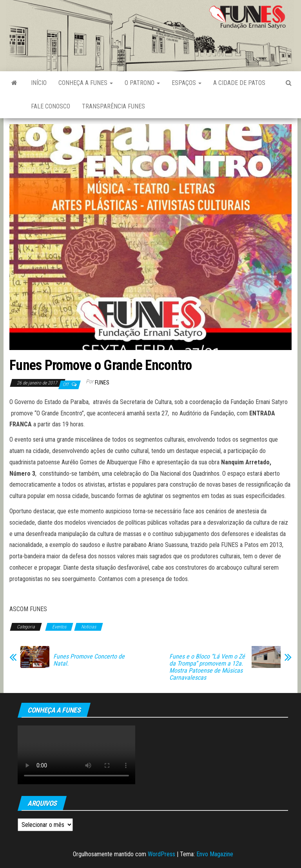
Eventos (59, 627)
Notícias (89, 627)
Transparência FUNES (113, 106)
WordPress (161, 854)
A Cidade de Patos (239, 83)
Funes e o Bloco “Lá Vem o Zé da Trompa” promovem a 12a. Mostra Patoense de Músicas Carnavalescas (207, 667)
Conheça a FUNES (86, 83)
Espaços (187, 83)
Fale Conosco (51, 106)
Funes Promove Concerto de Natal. (89, 660)
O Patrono (142, 83)
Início (39, 83)
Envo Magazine (215, 854)
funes (102, 383)
